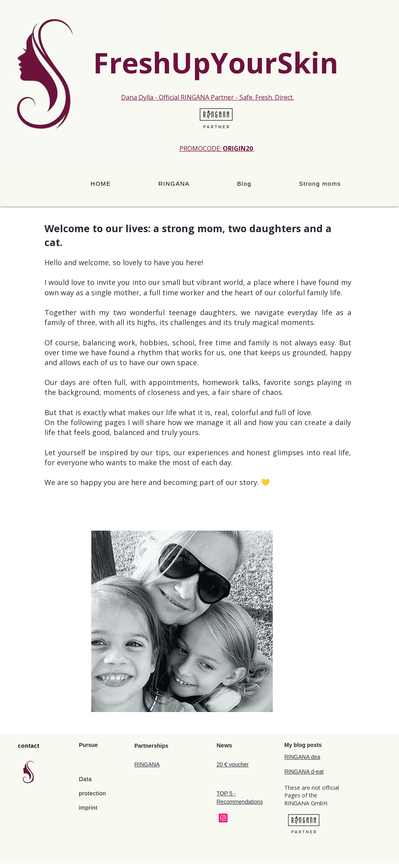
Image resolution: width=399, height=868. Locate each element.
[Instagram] (223, 818)
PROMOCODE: (217, 148)
